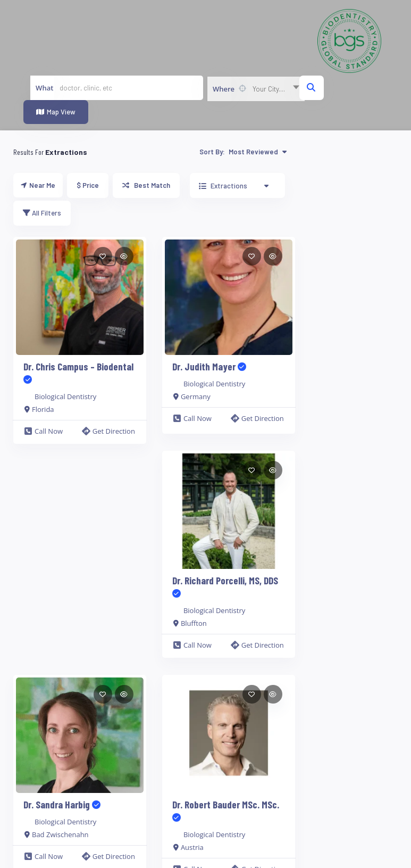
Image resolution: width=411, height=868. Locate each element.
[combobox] (256, 89)
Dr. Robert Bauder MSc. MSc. (226, 811)
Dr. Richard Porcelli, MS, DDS (225, 587)
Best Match (146, 185)
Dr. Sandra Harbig (62, 804)
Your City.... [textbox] (269, 89)
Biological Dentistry (65, 396)
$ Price (88, 185)
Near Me (38, 185)
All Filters (42, 213)
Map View (56, 112)
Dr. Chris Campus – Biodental (78, 373)
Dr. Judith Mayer (209, 366)
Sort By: (243, 152)
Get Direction (108, 431)
